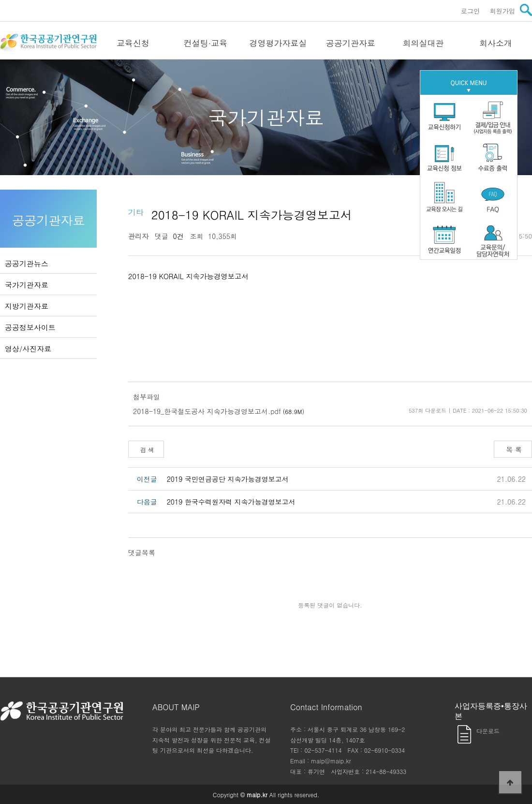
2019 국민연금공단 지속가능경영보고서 (228, 479)
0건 (176, 236)
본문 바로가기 (0, 0)
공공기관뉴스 (27, 263)
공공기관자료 (351, 43)
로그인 (471, 11)
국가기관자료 (27, 285)
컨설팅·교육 (206, 43)
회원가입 (502, 11)
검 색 (146, 450)
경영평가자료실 (278, 43)
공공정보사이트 (30, 327)
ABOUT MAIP (176, 707)
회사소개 (496, 43)
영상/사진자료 (28, 349)
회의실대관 (423, 43)
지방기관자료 (27, 306)
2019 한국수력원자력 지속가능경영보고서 (231, 502)
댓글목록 (142, 552)
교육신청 (133, 43)
